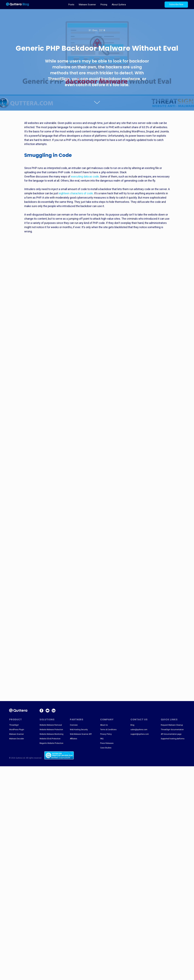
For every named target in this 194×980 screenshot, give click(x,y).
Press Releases (107, 743)
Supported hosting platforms (173, 739)
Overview (74, 725)
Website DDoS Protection (50, 739)
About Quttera (119, 5)
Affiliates (74, 739)
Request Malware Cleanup (172, 725)
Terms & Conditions (108, 730)
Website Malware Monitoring (51, 734)
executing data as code (85, 176)
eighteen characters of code (76, 193)
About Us (104, 725)
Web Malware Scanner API (81, 734)
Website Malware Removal (51, 725)
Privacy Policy (106, 734)
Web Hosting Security (79, 730)
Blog (132, 725)
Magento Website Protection (51, 743)
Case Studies (106, 748)
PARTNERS (77, 719)
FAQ (102, 739)
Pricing (104, 5)
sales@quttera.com (139, 730)
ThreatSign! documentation (172, 730)
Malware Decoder (17, 739)
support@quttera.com (140, 734)
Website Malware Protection (51, 730)
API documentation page (171, 734)
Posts (71, 5)
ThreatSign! (14, 725)
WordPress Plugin (17, 730)
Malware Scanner (87, 5)
